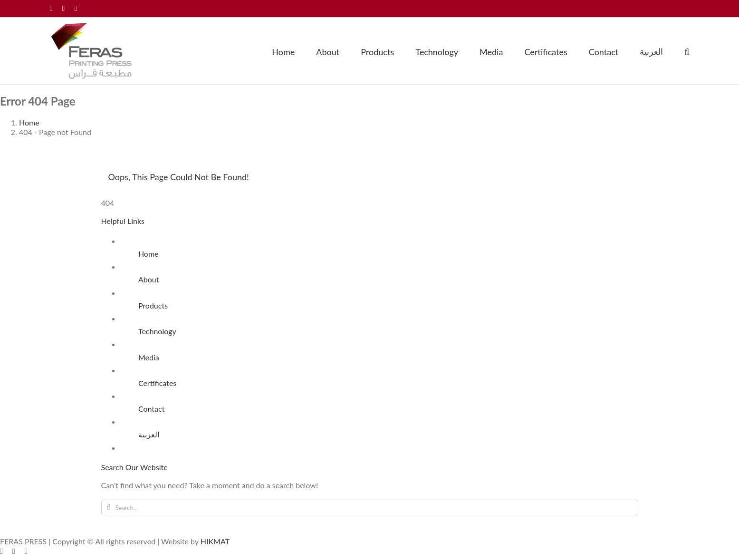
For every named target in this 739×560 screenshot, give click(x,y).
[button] (687, 51)
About (149, 279)
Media (149, 357)
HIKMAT (215, 541)
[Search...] (370, 507)
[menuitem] (651, 51)
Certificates (157, 383)
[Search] (109, 507)
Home (149, 254)
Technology (157, 331)
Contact (151, 409)
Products (153, 305)
